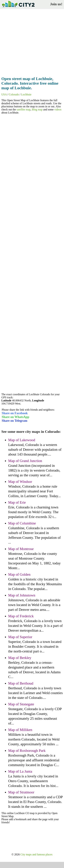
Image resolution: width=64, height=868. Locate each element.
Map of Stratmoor (21, 792)
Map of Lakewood (22, 440)
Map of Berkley (20, 658)
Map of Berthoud (21, 683)
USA (4, 94)
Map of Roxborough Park (27, 751)
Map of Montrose (21, 549)
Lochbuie (26, 94)
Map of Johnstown (22, 595)
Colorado (14, 94)
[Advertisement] (32, 42)
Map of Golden (19, 574)
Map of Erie (17, 502)
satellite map (23, 109)
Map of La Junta (20, 771)
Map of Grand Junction (25, 461)
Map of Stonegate (21, 704)
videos (58, 109)
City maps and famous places (37, 854)
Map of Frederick (21, 616)
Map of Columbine (22, 523)
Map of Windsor (20, 482)
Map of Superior (20, 637)
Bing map (37, 109)
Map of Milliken (20, 730)
